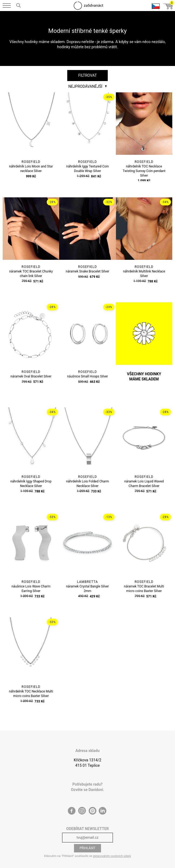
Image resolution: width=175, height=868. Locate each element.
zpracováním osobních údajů (112, 856)
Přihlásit (88, 848)
